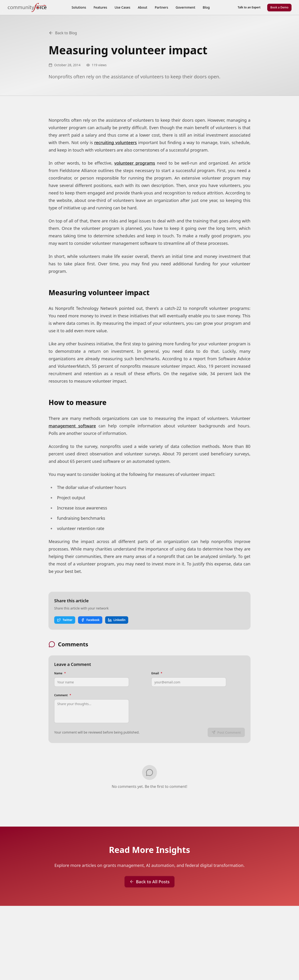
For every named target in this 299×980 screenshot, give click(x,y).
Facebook (90, 620)
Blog (206, 7)
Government (185, 7)
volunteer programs (135, 163)
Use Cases (123, 7)
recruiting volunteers (115, 142)
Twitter (65, 620)
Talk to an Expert (249, 7)
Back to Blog (63, 33)
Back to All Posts (149, 882)
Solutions (79, 7)
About (143, 7)
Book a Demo (279, 7)
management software (72, 426)
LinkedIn (117, 620)
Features (100, 7)
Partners (161, 7)
